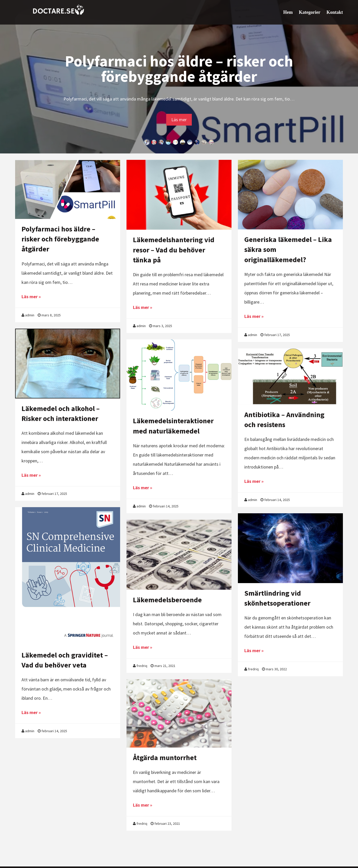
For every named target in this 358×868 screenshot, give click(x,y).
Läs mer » (31, 297)
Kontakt (335, 12)
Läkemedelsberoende (167, 600)
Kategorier (310, 12)
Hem (288, 12)
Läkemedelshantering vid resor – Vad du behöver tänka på (174, 250)
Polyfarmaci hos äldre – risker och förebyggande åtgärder (179, 69)
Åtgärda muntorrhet (165, 758)
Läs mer (179, 120)
